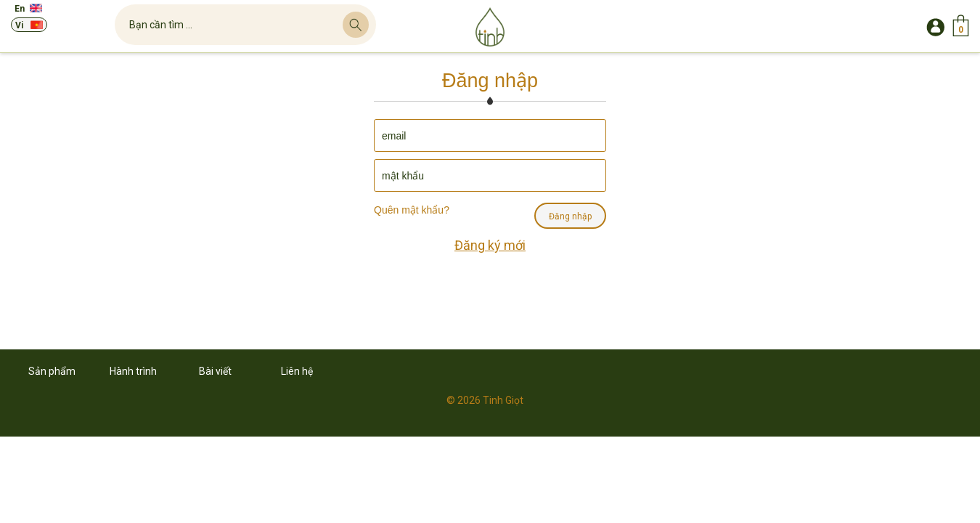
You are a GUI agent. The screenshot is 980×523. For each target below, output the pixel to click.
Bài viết (215, 371)
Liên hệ (297, 371)
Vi (19, 25)
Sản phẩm (52, 371)
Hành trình (133, 371)
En (20, 9)
